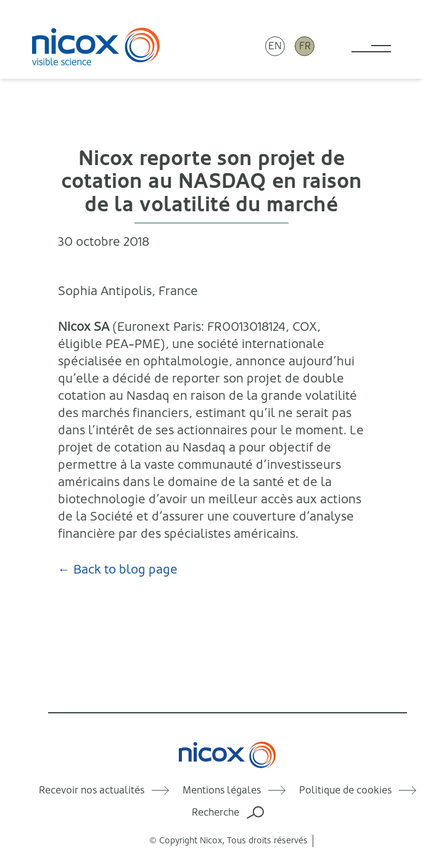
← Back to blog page (118, 570)
